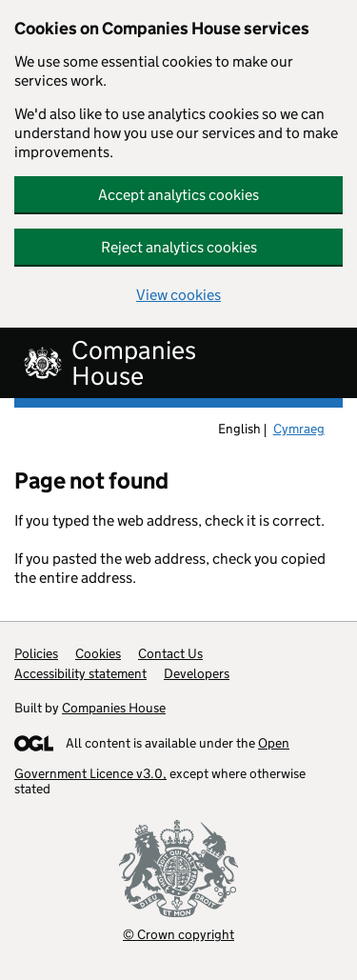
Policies (36, 653)
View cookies (178, 295)
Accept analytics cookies (178, 195)
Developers (197, 673)
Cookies (98, 653)
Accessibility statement (80, 673)
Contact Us (170, 653)
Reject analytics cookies (179, 247)
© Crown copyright (178, 934)
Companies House (114, 708)
